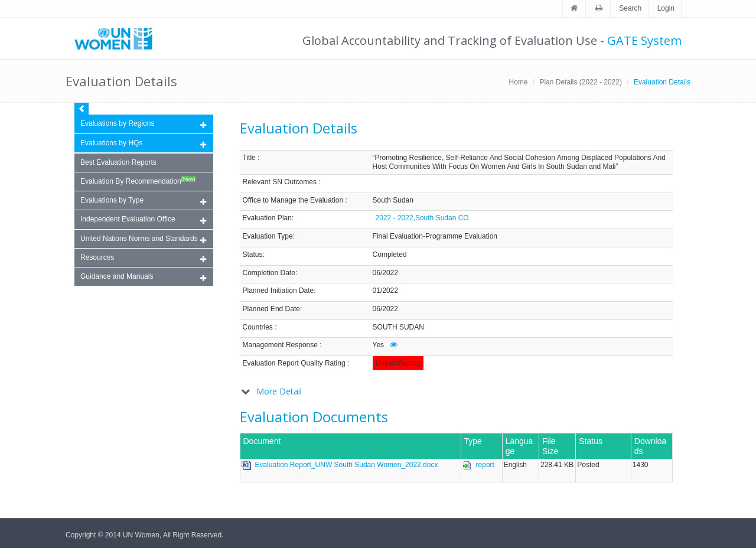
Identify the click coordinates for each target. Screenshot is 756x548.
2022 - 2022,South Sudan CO (422, 218)
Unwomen (119, 38)
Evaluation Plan (267, 218)
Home (518, 82)
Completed (390, 255)
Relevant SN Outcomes (280, 182)
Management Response (280, 345)
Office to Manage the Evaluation (293, 200)
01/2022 (385, 291)
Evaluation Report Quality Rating (294, 363)
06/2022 (385, 273)
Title (249, 158)
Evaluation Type (268, 236)
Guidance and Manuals (143, 277)
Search (630, 8)
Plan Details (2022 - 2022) (581, 82)
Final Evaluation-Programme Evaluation (435, 236)
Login (666, 8)
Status (253, 255)
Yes (379, 345)
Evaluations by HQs (111, 143)
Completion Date (269, 273)
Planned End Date (271, 309)
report (485, 465)
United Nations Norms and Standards (143, 239)
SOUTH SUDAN (398, 327)
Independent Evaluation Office (143, 220)
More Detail (279, 391)
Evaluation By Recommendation (138, 181)
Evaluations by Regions (143, 124)
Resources (143, 258)
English (515, 465)
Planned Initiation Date (278, 291)
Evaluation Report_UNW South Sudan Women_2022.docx (347, 465)
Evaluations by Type (143, 201)
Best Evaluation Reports (118, 162)
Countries (258, 327)
